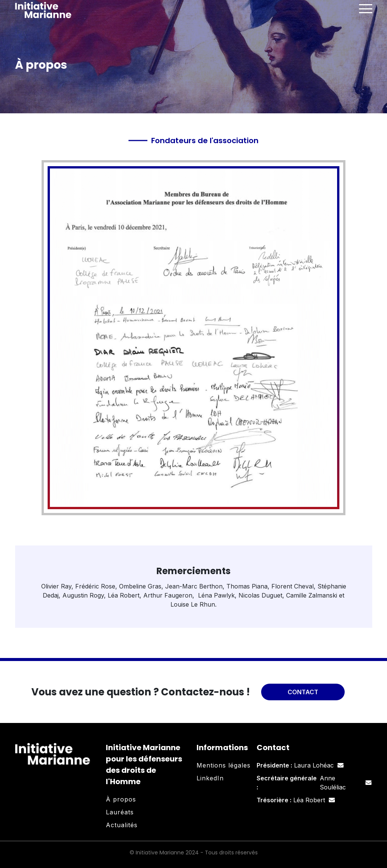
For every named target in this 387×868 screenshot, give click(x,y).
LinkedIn (210, 778)
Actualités (122, 825)
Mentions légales (224, 765)
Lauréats (120, 812)
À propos (121, 799)
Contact (303, 692)
